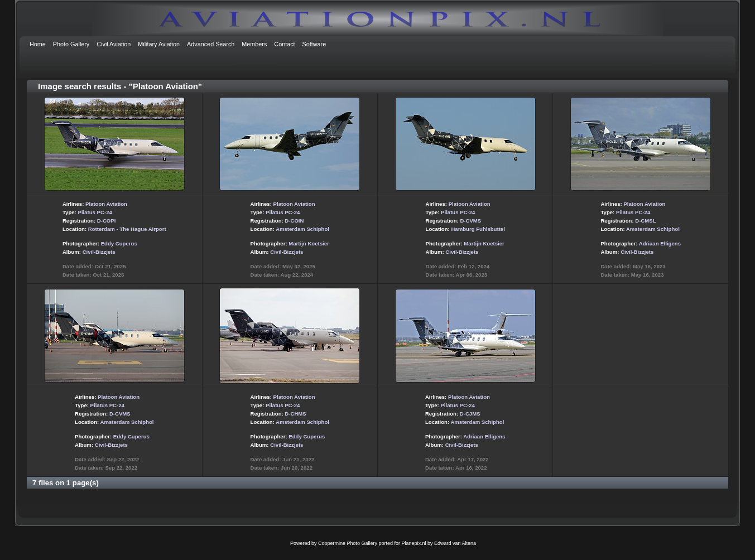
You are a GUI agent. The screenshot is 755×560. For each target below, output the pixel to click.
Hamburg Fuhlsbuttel (478, 229)
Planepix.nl (414, 543)
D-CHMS (295, 414)
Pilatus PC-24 (95, 212)
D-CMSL (645, 221)
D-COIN (294, 221)
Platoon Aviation (106, 204)
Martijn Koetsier (309, 243)
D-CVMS (470, 221)
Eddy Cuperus (119, 243)
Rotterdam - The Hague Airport (127, 229)
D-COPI (107, 221)
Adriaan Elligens (660, 243)
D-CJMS (470, 414)
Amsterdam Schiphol (302, 229)
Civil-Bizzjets (99, 252)
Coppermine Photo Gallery (348, 543)
